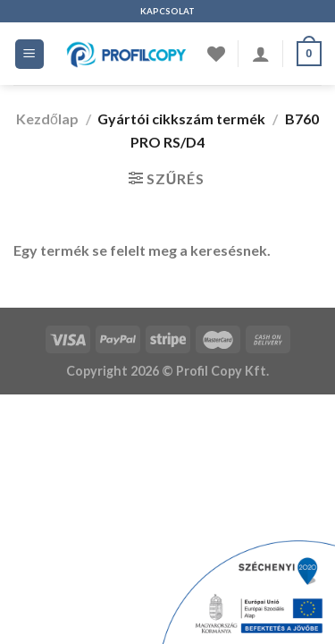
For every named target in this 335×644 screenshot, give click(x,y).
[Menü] (30, 54)
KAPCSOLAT (167, 11)
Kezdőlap (47, 119)
